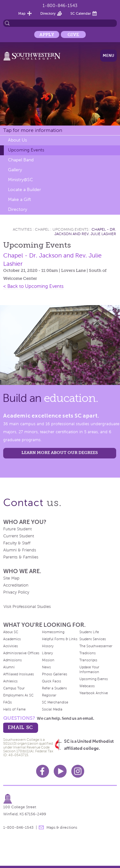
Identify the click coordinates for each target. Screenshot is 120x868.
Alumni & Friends (20, 550)
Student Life (89, 632)
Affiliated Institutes (19, 674)
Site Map (11, 578)
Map (22, 13)
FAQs (8, 702)
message (41, 827)
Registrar (49, 695)
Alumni (9, 667)
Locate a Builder (24, 190)
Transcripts (88, 660)
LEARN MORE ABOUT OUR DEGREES (60, 453)
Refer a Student (54, 688)
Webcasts (87, 686)
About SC (11, 632)
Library (47, 653)
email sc (20, 727)
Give (73, 35)
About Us (17, 140)
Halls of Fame (14, 709)
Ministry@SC (20, 180)
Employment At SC (18, 695)
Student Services (93, 639)
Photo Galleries (55, 674)
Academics (12, 639)
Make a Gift (20, 200)
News (46, 667)
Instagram (78, 771)
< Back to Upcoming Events (33, 286)
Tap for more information (33, 130)
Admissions (12, 660)
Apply (47, 35)
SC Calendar (81, 13)
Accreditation (16, 585)
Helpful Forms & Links (60, 639)
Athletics (10, 681)
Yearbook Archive (94, 693)
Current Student (19, 536)
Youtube (60, 771)
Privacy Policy (16, 592)
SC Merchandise (55, 702)
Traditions (88, 653)
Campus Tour (14, 688)
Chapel (42, 229)
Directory (48, 13)
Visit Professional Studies (27, 607)
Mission (48, 660)
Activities (22, 229)
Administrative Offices (21, 653)
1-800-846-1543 (60, 6)
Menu (108, 56)
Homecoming (53, 632)
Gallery (15, 170)
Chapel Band (21, 160)
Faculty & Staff (17, 543)
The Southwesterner (96, 646)
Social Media (52, 709)
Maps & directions (62, 827)
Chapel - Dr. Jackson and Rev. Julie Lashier (85, 232)
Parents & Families (21, 557)
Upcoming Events (26, 150)
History (48, 646)
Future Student (17, 529)
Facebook (43, 771)
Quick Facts (52, 681)
